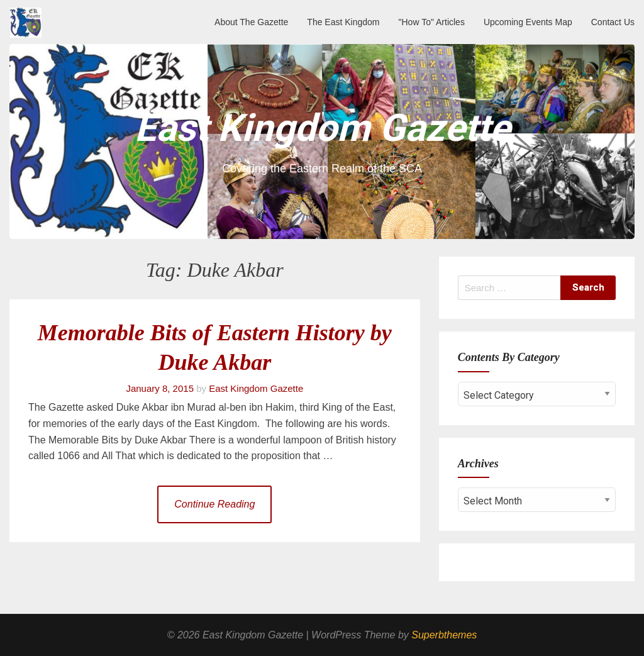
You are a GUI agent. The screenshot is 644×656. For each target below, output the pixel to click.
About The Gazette (251, 22)
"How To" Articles (432, 22)
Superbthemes (444, 635)
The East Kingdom (343, 22)
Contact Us (613, 22)
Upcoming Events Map (528, 22)
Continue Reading (214, 504)
